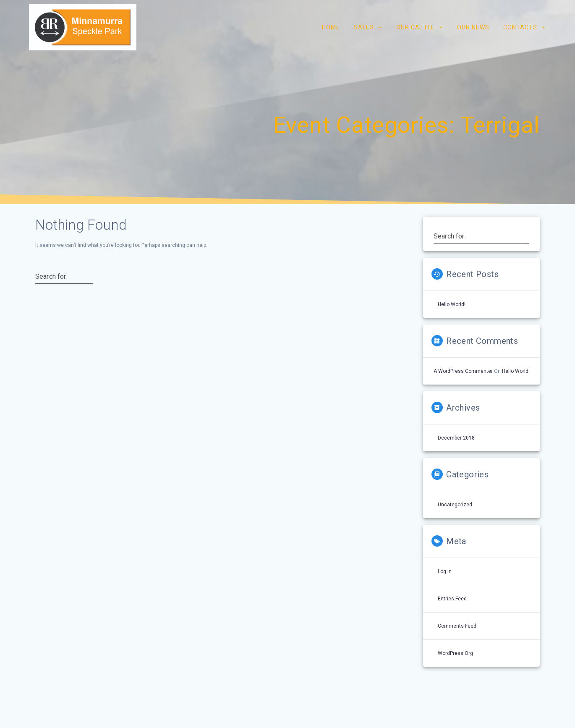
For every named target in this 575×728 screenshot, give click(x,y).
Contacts (520, 27)
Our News (473, 27)
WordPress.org (455, 653)
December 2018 (456, 438)
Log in (445, 571)
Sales (363, 27)
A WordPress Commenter (463, 371)
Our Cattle (416, 27)
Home (331, 27)
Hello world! (452, 304)
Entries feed (452, 599)
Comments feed (457, 626)
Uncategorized (455, 505)
